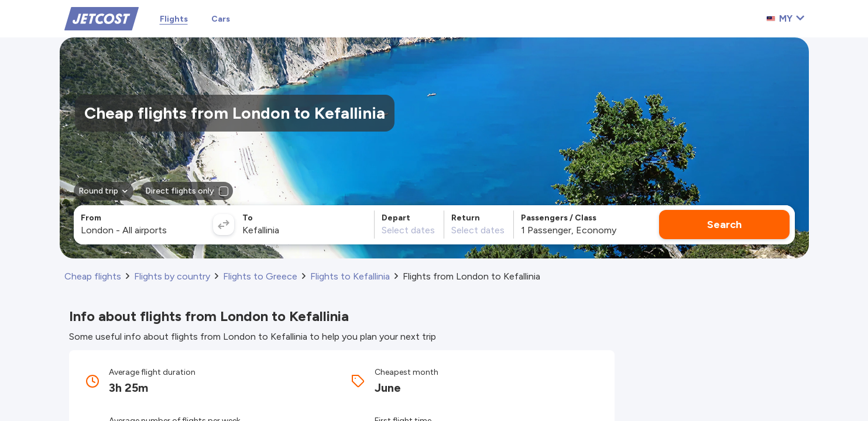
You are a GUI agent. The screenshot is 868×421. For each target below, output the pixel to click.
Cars (221, 19)
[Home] (102, 18)
